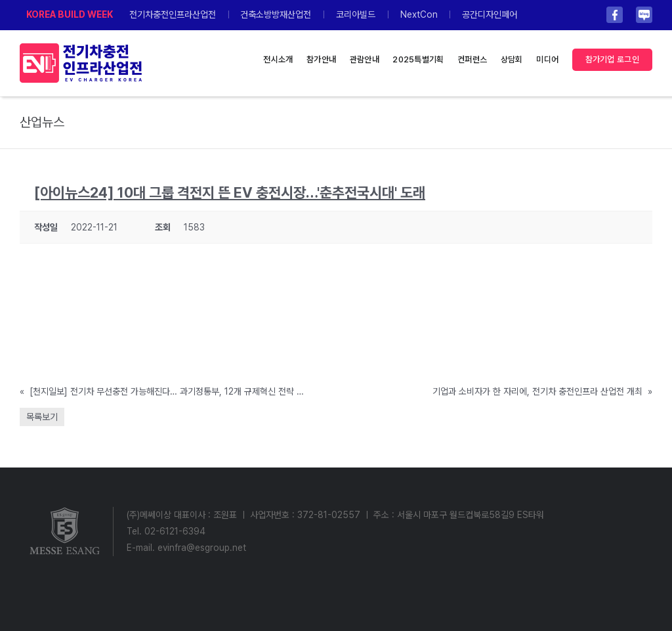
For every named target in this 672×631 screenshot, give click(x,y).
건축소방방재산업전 (276, 14)
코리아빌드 (356, 14)
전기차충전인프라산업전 (173, 14)
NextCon (419, 14)
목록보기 (42, 417)
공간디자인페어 (490, 14)
